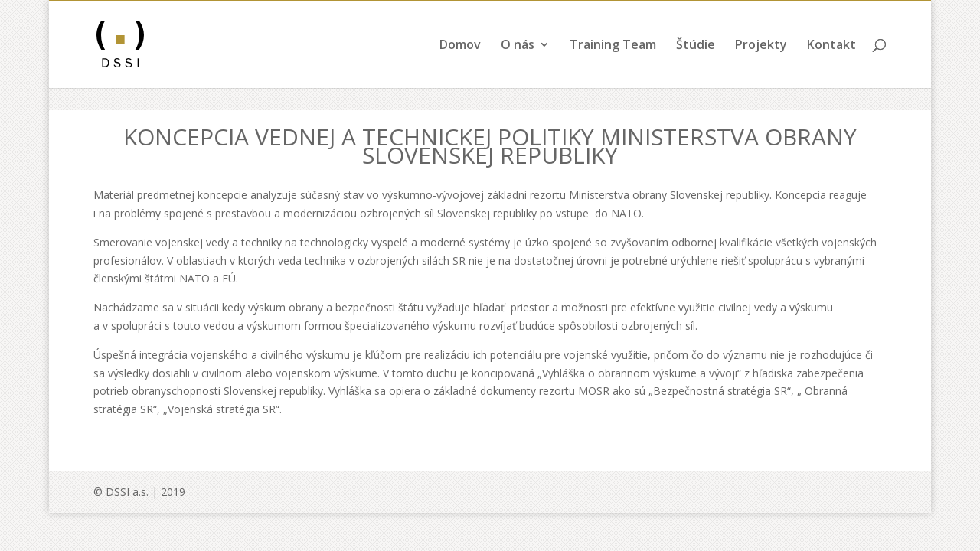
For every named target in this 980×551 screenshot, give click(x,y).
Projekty (761, 68)
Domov (460, 68)
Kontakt (831, 68)
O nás (518, 68)
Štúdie (696, 68)
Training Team (613, 68)
